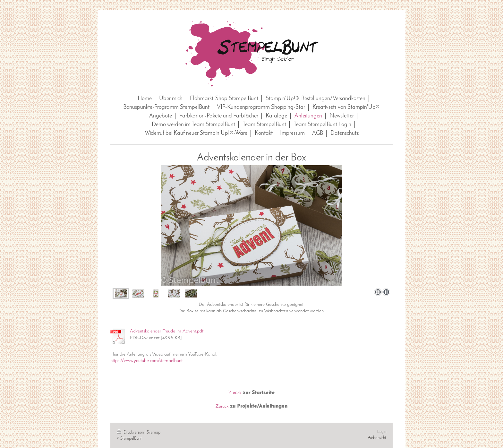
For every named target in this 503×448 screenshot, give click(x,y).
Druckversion (131, 432)
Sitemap (153, 432)
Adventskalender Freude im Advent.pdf (167, 331)
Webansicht (377, 438)
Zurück (235, 393)
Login (382, 432)
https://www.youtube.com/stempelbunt (146, 361)
